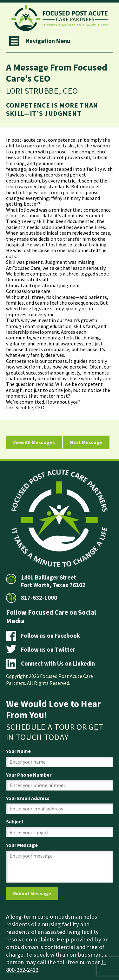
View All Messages (34, 442)
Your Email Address (28, 798)
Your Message (22, 845)
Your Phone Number (29, 775)
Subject (15, 822)
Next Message (86, 442)
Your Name (18, 751)
